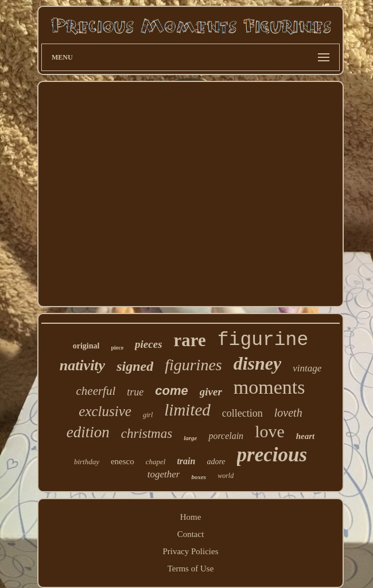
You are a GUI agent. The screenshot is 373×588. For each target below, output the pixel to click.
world (226, 476)
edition (88, 432)
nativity (82, 365)
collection (242, 413)
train (186, 461)
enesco (123, 461)
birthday (87, 462)
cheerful (96, 391)
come (171, 391)
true (135, 392)
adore (216, 462)
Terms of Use (191, 569)
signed (135, 366)
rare (190, 340)
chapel (156, 462)
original (86, 346)
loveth (288, 413)
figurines (193, 365)
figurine (263, 340)
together (164, 474)
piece (117, 348)
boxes (199, 477)
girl (148, 415)
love (270, 431)
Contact (191, 534)
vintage (307, 368)
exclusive (105, 411)
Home (191, 517)
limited (187, 410)
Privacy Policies (190, 551)
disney (258, 363)
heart (306, 436)
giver (211, 392)
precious (272, 455)
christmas (147, 434)
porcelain (226, 436)
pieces (148, 344)
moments (269, 387)
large (190, 438)
